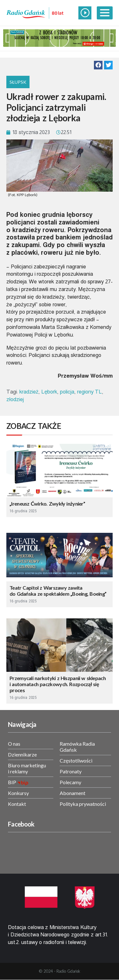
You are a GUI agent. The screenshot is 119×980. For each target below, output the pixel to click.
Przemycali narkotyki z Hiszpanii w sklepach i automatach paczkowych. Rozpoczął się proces (58, 684)
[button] (98, 65)
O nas (14, 744)
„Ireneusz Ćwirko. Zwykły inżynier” (47, 504)
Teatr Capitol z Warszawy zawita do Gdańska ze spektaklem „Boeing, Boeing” (58, 591)
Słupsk (18, 82)
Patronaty (71, 771)
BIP (12, 782)
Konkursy (18, 793)
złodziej (15, 399)
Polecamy (70, 782)
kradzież (29, 392)
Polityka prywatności (83, 804)
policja (67, 392)
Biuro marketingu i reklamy (27, 768)
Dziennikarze (22, 754)
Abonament (73, 793)
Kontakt (17, 804)
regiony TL (90, 392)
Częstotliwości (76, 760)
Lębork (49, 392)
